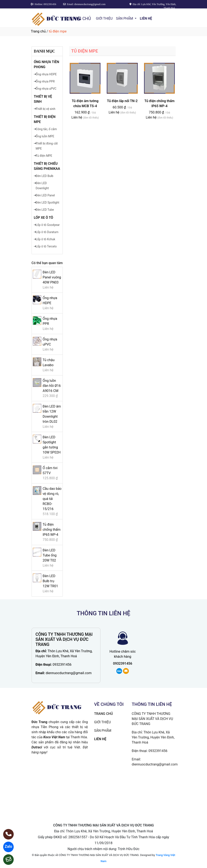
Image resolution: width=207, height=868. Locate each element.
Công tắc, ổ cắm (46, 129)
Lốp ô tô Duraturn (47, 232)
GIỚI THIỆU (104, 18)
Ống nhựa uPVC (46, 89)
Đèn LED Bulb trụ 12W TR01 (50, 581)
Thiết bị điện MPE (45, 119)
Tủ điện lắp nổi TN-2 (122, 101)
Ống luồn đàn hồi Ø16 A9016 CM (52, 386)
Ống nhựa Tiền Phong (47, 64)
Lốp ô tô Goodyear (48, 225)
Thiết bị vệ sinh (43, 99)
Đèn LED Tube (45, 210)
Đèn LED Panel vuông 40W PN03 (52, 277)
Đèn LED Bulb (44, 176)
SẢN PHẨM (125, 18)
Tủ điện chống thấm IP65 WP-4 (51, 530)
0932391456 (62, 665)
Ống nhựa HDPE (46, 74)
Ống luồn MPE (45, 136)
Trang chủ (38, 31)
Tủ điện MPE (44, 156)
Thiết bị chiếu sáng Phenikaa (47, 166)
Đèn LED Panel (45, 195)
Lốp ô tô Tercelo (46, 246)
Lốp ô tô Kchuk (45, 239)
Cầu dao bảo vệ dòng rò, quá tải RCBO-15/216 (52, 499)
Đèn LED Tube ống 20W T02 (49, 555)
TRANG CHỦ (79, 19)
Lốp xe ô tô (44, 218)
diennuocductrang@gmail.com (69, 673)
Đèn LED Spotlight (47, 202)
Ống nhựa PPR (45, 81)
